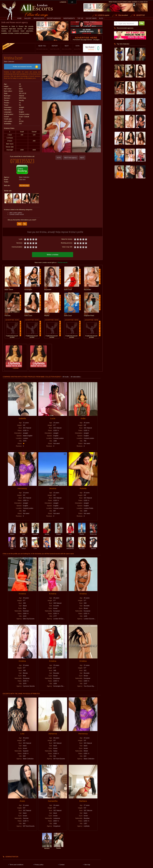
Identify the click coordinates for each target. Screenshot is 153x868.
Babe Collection (9, 61)
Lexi (24, 531)
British (21, 109)
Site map (87, 862)
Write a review (53, 252)
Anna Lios (93, 531)
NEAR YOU (39, 47)
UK (72, 2)
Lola (70, 531)
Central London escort (17, 212)
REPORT (52, 47)
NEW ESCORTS (39, 18)
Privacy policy (39, 862)
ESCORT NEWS (91, 18)
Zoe (47, 545)
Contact (62, 862)
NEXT (64, 47)
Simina (47, 531)
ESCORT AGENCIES (54, 18)
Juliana (12, 531)
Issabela (35, 531)
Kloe (12, 545)
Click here (22, 177)
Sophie (82, 531)
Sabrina (93, 545)
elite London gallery (16, 211)
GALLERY (28, 18)
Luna (35, 545)
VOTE (75, 47)
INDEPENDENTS (69, 18)
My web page (24, 183)
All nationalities (76, 374)
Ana (59, 545)
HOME (19, 18)
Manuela (82, 545)
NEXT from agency (70, 158)
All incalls (66, 374)
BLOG (101, 18)
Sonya (24, 545)
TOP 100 (80, 18)
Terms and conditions (16, 862)
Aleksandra (70, 545)
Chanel (59, 531)
